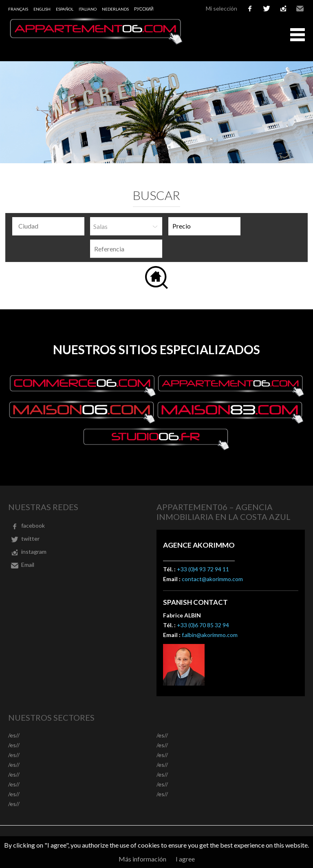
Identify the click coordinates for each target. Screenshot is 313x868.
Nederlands (115, 9)
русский (144, 9)
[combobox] (48, 226)
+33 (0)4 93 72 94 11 (203, 569)
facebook (250, 9)
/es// (14, 735)
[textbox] (50, 226)
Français (18, 9)
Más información (142, 859)
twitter (267, 9)
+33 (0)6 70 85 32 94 (203, 625)
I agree (185, 859)
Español (65, 9)
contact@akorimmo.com (212, 579)
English (42, 9)
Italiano (88, 9)
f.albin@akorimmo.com (210, 635)
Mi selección (222, 8)
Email (300, 9)
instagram (283, 9)
